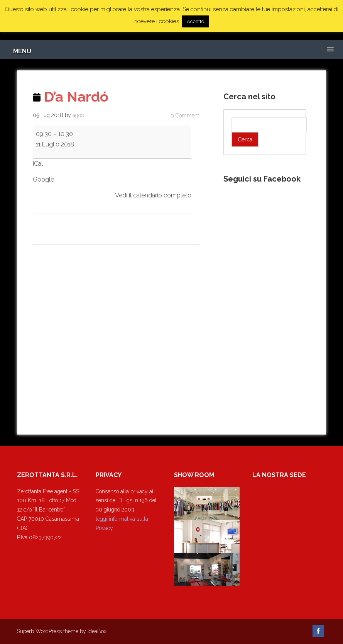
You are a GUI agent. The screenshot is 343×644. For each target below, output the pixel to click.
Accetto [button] (195, 21)
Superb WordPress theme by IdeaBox (62, 631)
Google (43, 179)
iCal (38, 164)
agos (78, 115)
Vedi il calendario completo (153, 195)
